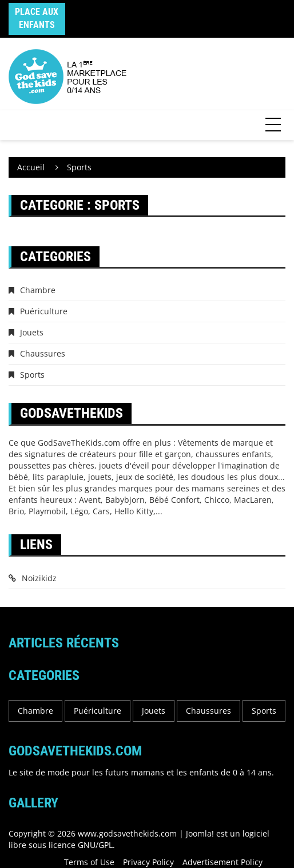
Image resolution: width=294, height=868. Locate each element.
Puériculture (44, 311)
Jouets (32, 332)
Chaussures (43, 353)
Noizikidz (39, 578)
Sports (32, 375)
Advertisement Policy (223, 862)
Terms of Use (89, 862)
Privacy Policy (148, 862)
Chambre (38, 290)
